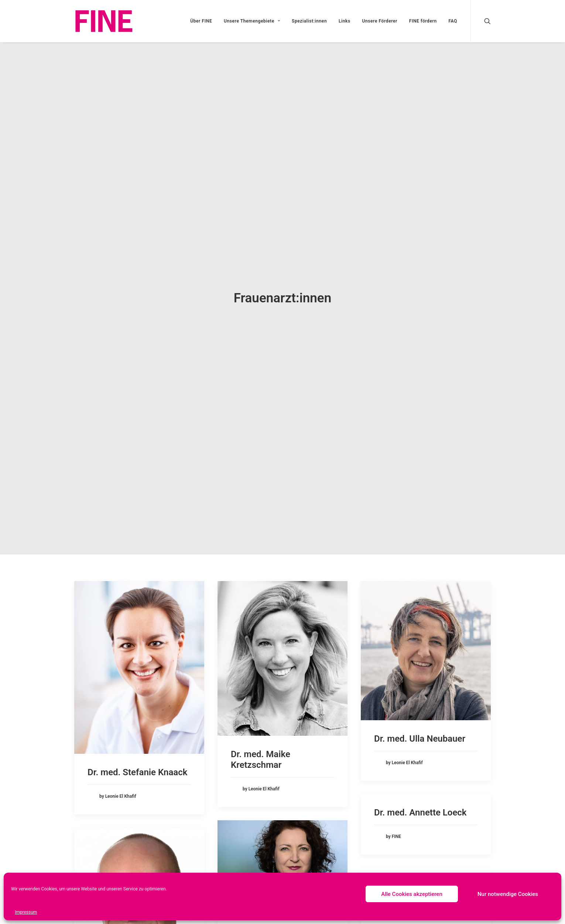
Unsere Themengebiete (252, 21)
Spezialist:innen (309, 21)
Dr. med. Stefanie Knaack (137, 766)
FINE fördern (423, 21)
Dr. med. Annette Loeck (420, 806)
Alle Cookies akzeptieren (412, 894)
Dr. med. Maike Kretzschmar (261, 753)
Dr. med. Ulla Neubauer (420, 732)
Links (345, 21)
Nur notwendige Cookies (508, 894)
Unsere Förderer (380, 21)
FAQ (453, 21)
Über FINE (201, 21)
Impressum (26, 912)
